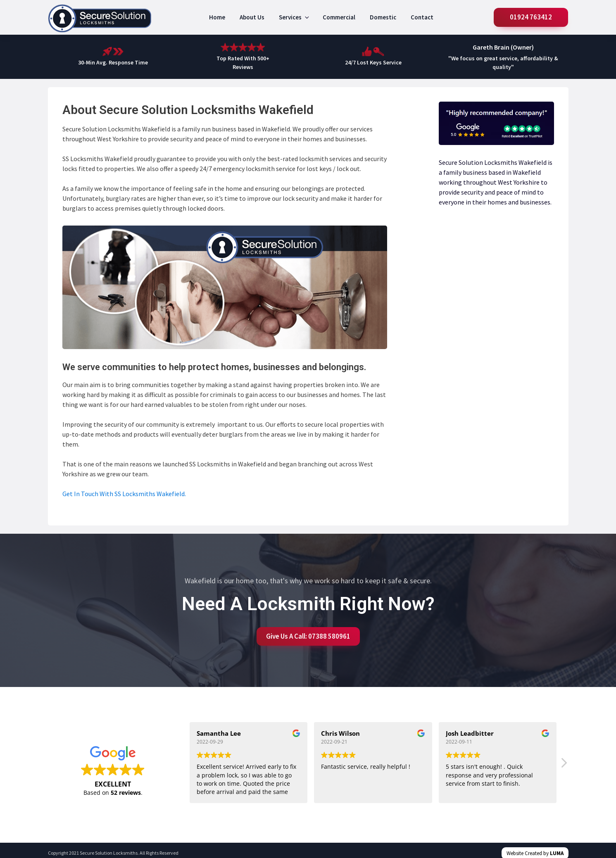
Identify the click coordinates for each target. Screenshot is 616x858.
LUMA (557, 853)
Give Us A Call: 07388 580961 (308, 636)
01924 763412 (531, 17)
